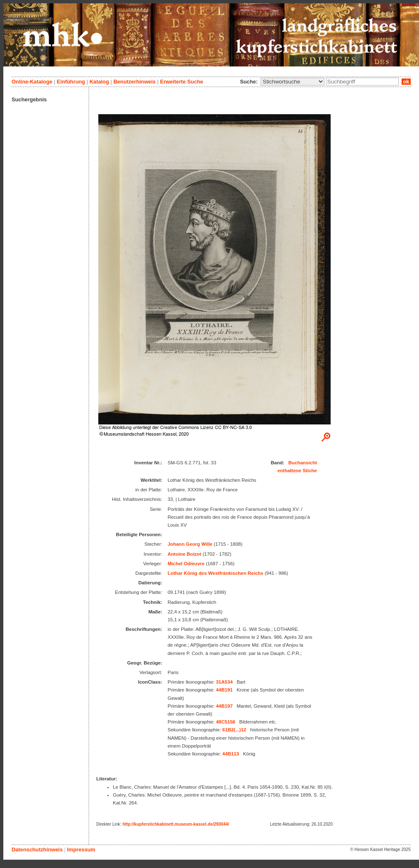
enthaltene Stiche (297, 471)
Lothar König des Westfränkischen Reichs (216, 573)
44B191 (224, 690)
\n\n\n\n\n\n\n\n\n (292, 82)
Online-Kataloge (32, 82)
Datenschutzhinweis (37, 850)
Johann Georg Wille (190, 544)
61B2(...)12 (234, 730)
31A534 (224, 682)
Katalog (99, 82)
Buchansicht (303, 463)
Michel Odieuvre (186, 564)
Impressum (81, 850)
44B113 (231, 754)
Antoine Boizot (184, 554)
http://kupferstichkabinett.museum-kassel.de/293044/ (176, 824)
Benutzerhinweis (134, 82)
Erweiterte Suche (182, 82)
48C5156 (225, 722)
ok (406, 82)
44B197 (224, 706)
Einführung (71, 82)
